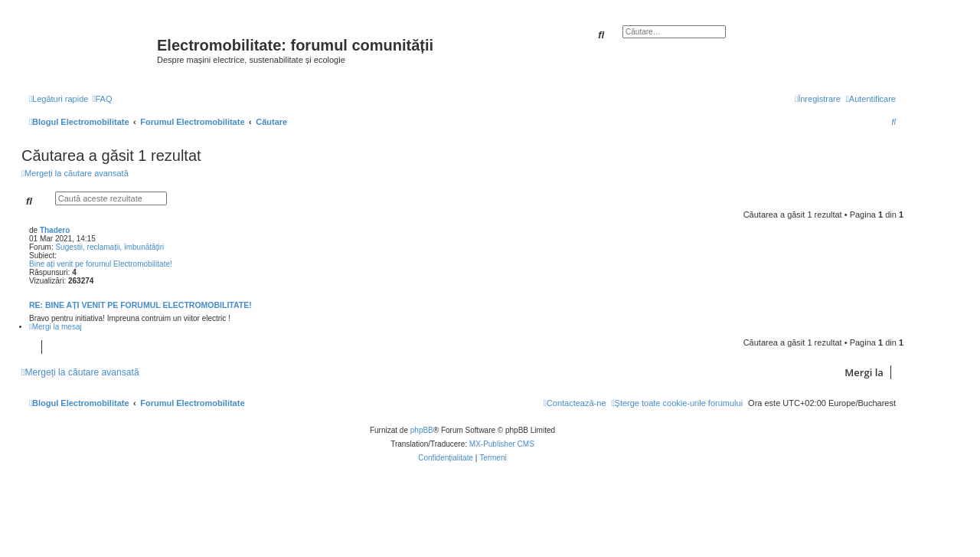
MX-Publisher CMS (502, 444)
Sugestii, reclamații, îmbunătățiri (109, 247)
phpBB (422, 430)
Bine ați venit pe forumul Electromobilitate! (101, 264)
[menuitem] (102, 99)
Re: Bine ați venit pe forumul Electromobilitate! (140, 305)
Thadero (55, 230)
